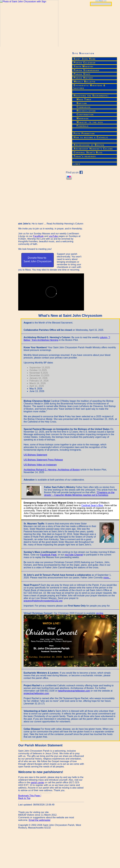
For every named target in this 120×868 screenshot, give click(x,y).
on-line (100, 613)
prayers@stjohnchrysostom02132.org (43, 601)
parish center (38, 782)
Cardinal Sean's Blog (92, 505)
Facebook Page (48, 555)
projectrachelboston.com (36, 693)
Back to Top (24, 798)
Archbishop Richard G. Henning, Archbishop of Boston (52, 470)
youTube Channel (74, 555)
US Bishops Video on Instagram (40, 465)
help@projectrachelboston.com (74, 691)
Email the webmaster (40, 820)
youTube (53, 236)
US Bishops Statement (35, 455)
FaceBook (38, 236)
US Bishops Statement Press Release (43, 460)
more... (107, 578)
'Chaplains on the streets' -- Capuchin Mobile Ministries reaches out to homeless (79, 494)
